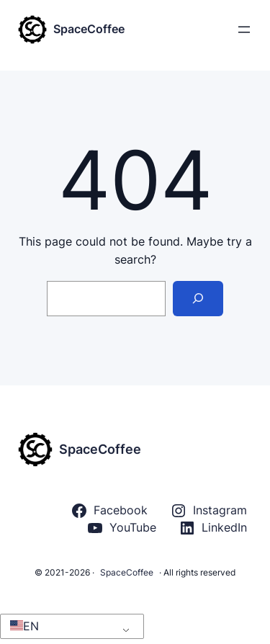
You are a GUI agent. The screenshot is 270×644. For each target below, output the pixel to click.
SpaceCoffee (89, 29)
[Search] (198, 299)
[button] (69, 627)
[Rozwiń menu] (244, 30)
